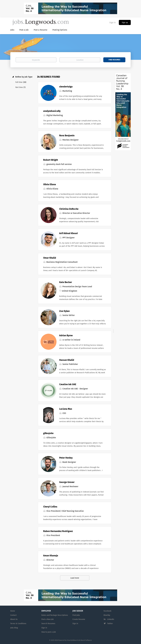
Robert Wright (51, 160)
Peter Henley (66, 458)
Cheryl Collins (50, 507)
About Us (14, 619)
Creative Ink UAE (68, 384)
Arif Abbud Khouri (69, 233)
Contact (13, 615)
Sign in (112, 23)
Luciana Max (66, 409)
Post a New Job (47, 619)
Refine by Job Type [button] (24, 77)
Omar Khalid (50, 258)
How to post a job (49, 632)
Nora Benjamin (67, 136)
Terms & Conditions (18, 624)
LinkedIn (111, 619)
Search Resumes (48, 624)
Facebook (107, 611)
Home (13, 611)
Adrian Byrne (66, 335)
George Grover (67, 482)
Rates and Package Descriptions (55, 615)
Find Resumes (114, 60)
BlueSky (107, 615)
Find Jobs (76, 615)
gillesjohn (48, 433)
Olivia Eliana (50, 184)
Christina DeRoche (69, 209)
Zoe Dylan (64, 311)
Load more (75, 578)
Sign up (125, 23)
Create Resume (79, 619)
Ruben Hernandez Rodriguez (58, 531)
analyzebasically (52, 111)
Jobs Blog (14, 628)
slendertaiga (66, 87)
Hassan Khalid (67, 360)
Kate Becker (66, 282)
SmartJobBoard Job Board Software (79, 640)
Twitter (110, 624)
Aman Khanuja (51, 556)
